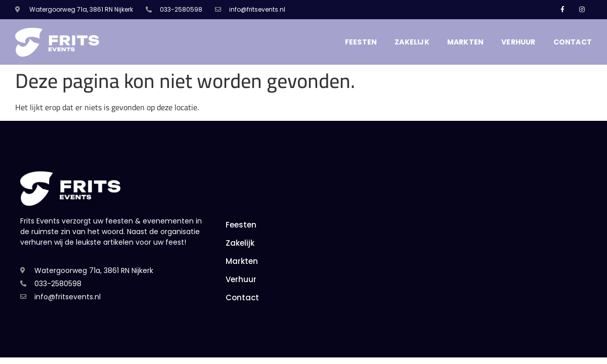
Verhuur (518, 42)
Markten (465, 42)
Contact (573, 42)
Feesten (361, 42)
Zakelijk (412, 42)
